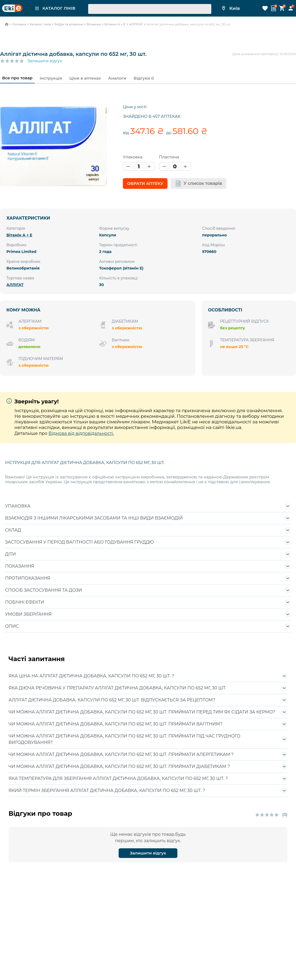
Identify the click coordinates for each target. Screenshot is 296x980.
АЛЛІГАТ (15, 285)
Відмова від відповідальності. (81, 433)
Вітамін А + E (19, 235)
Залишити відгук (45, 61)
